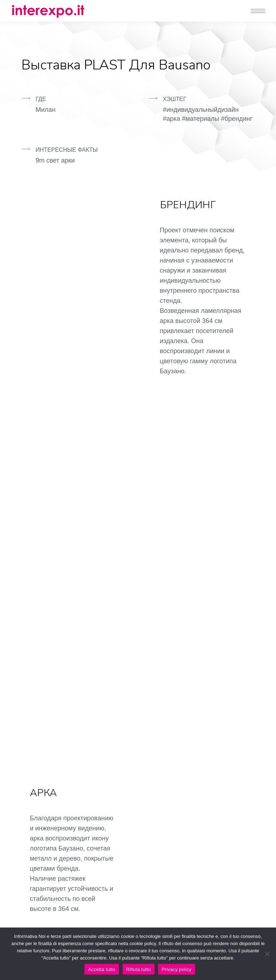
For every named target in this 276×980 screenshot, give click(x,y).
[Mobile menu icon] (258, 11)
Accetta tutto (102, 969)
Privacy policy (177, 969)
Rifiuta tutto (139, 969)
